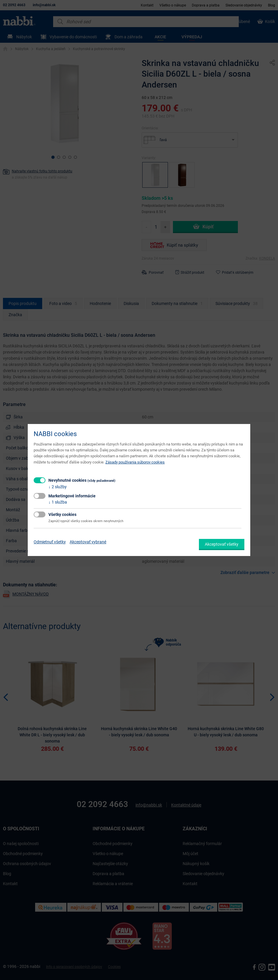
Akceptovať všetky (222, 544)
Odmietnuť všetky (50, 542)
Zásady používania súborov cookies (135, 462)
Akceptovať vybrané (88, 542)
